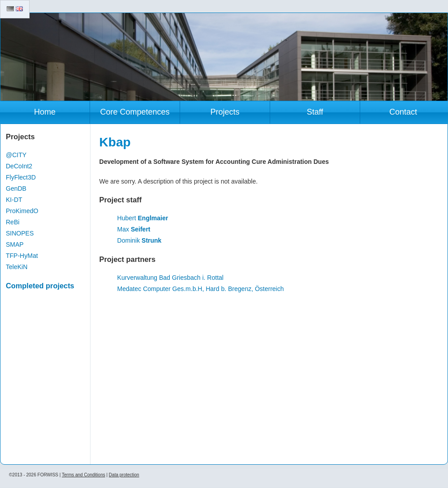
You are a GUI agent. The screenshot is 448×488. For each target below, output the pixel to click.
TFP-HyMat (22, 256)
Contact (403, 112)
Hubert (143, 218)
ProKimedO (22, 211)
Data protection (124, 475)
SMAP (15, 244)
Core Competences (135, 112)
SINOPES (20, 233)
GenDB (16, 188)
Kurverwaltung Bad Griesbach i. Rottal (170, 278)
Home (45, 112)
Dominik (140, 240)
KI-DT (14, 200)
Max (134, 229)
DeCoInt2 (19, 166)
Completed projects (40, 286)
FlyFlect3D (21, 177)
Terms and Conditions (84, 475)
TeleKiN (17, 267)
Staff (315, 112)
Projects (225, 112)
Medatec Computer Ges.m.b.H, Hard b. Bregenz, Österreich (201, 289)
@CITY (16, 155)
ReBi (13, 222)
